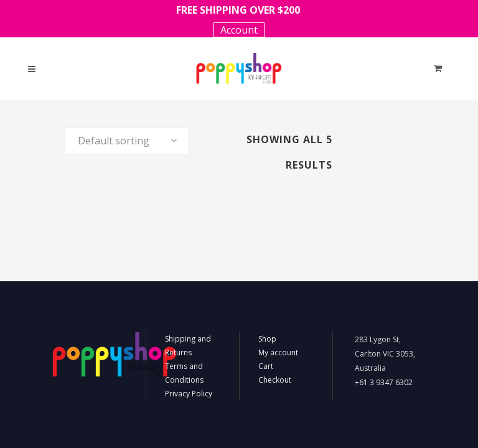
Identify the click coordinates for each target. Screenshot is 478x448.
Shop (267, 339)
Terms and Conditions (184, 373)
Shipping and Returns (188, 346)
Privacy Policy (189, 394)
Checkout (275, 380)
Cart (266, 366)
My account (278, 352)
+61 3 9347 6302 (384, 382)
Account (239, 30)
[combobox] (127, 141)
